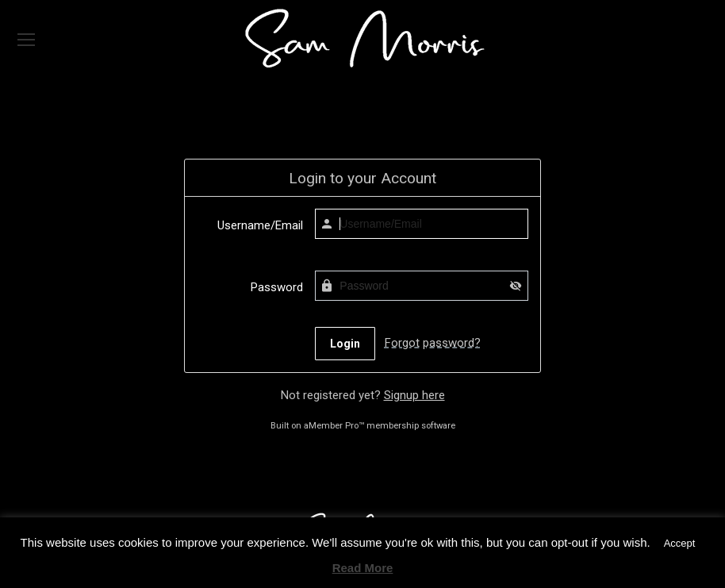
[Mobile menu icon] (26, 40)
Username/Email (260, 225)
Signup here (414, 395)
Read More (363, 568)
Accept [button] (680, 543)
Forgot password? (433, 343)
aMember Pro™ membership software (380, 426)
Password (277, 287)
